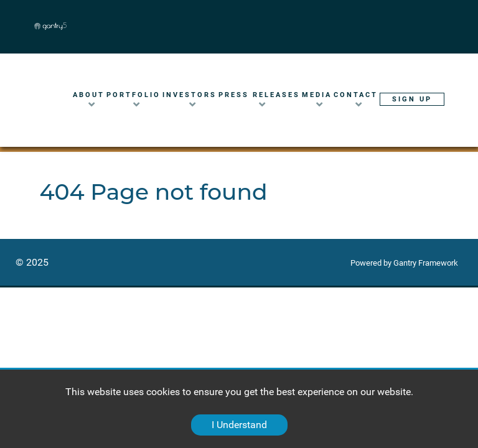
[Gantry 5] (90, 26)
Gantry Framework (426, 263)
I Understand (239, 425)
